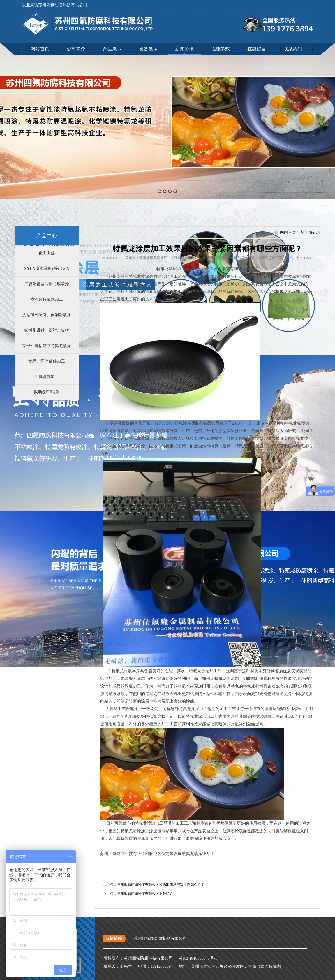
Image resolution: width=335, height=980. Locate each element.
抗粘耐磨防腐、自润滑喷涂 (47, 315)
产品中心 (47, 236)
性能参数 (221, 49)
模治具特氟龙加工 (47, 299)
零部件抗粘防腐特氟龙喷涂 (47, 346)
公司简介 (76, 49)
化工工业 (47, 253)
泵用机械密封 (131, 920)
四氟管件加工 (47, 377)
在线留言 (257, 49)
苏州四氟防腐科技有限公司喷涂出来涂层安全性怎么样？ (161, 884)
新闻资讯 (184, 49)
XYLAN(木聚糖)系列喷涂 (47, 269)
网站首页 (40, 49)
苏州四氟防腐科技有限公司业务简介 (145, 893)
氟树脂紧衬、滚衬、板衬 (47, 330)
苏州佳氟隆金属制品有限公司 (160, 938)
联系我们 (293, 49)
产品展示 (112, 49)
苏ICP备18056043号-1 (196, 958)
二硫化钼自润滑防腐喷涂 (47, 284)
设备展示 (148, 49)
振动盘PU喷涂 (47, 392)
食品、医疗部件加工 (47, 361)
